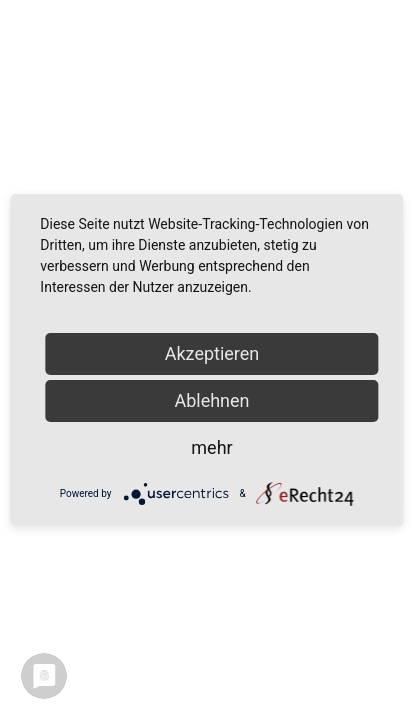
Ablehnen (211, 400)
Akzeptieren (212, 353)
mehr (211, 447)
